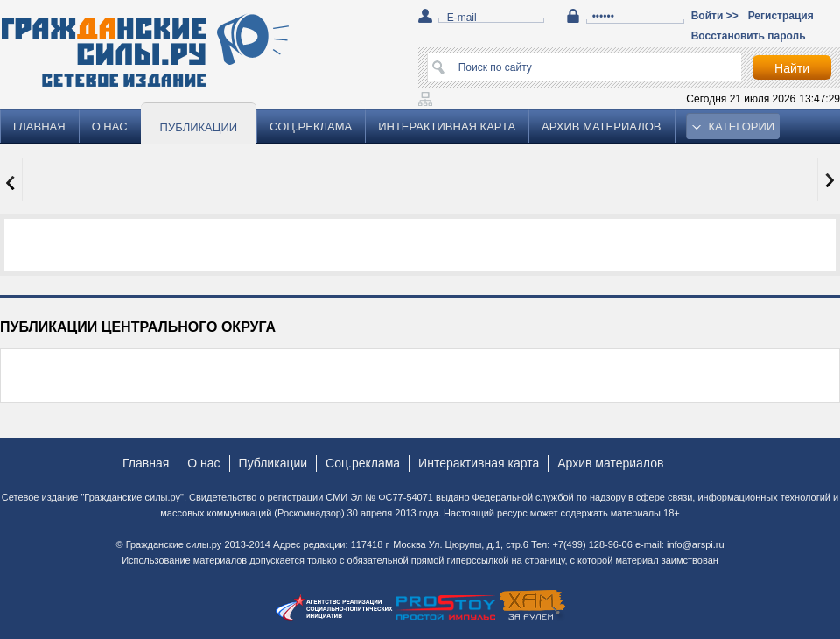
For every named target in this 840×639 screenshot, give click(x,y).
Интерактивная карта (447, 126)
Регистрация (781, 16)
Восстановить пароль (749, 36)
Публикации (199, 127)
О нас (110, 126)
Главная (39, 126)
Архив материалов (601, 126)
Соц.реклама (311, 126)
